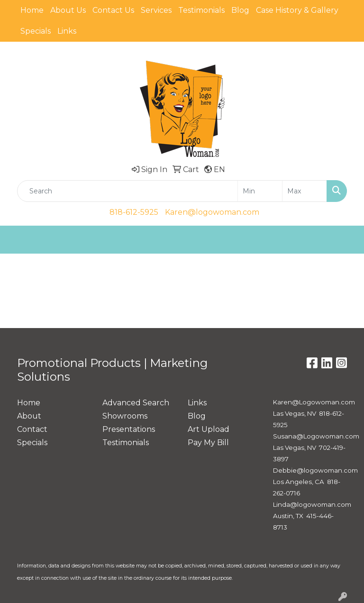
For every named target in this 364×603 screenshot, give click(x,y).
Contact (32, 429)
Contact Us (113, 10)
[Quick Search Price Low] (260, 191)
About (29, 416)
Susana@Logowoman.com (316, 436)
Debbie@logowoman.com (315, 470)
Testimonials (201, 10)
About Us (68, 10)
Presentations (129, 429)
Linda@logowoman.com (312, 504)
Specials (36, 31)
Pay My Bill (208, 443)
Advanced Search (136, 403)
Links (67, 31)
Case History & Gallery (297, 10)
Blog (240, 10)
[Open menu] (345, 240)
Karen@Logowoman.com (314, 402)
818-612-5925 (134, 212)
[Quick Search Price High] (305, 191)
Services (156, 10)
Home (32, 10)
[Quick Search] (127, 191)
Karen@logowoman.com (212, 212)
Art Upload (209, 429)
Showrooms (125, 416)
